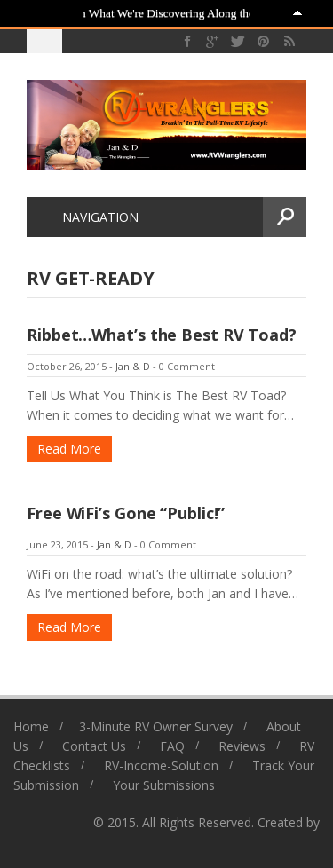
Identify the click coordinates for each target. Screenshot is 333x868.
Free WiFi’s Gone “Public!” (126, 513)
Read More (69, 449)
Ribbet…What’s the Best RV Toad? (162, 335)
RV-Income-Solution (161, 765)
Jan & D (133, 366)
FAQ (172, 746)
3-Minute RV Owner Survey (156, 726)
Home (31, 726)
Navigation (90, 217)
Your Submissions (164, 785)
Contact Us (94, 746)
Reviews (242, 746)
